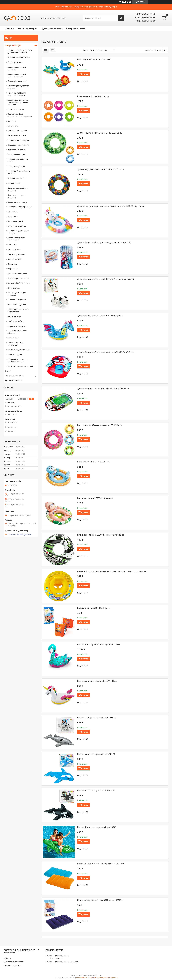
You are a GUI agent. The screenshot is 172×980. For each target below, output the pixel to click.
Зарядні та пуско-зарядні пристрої (18, 232)
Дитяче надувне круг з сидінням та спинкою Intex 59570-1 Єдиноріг (111, 206)
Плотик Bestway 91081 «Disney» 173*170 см (98, 644)
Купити (85, 74)
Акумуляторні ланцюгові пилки (18, 160)
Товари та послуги (27, 29)
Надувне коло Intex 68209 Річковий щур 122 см (100, 535)
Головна (10, 29)
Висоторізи (12, 264)
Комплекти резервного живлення (18, 196)
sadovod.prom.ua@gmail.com (20, 535)
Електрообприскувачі (17, 226)
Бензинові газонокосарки (19, 145)
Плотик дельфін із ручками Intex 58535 (96, 718)
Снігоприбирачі (14, 250)
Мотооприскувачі (15, 221)
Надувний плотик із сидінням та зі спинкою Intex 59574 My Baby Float (112, 571)
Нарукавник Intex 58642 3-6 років (94, 608)
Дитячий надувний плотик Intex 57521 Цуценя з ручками (105, 279)
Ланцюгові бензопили (17, 150)
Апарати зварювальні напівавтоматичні (17, 75)
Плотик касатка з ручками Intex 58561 (96, 791)
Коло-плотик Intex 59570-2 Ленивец (95, 498)
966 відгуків (127, 2)
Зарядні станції (14, 183)
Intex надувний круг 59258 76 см (93, 96)
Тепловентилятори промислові (16, 344)
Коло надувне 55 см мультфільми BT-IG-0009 (99, 425)
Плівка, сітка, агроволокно (19, 350)
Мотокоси (12, 121)
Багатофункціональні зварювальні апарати (17, 94)
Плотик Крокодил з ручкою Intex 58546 (97, 827)
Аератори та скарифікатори (20, 207)
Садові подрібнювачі (16, 254)
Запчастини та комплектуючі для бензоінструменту (20, 51)
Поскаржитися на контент (86, 978)
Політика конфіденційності (107, 978)
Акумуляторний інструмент (19, 57)
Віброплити (13, 269)
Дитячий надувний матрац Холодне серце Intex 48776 (104, 242)
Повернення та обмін (14, 376)
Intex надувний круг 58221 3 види (94, 60)
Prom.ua (99, 975)
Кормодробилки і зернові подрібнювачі (18, 310)
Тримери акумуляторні (17, 131)
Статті (8, 371)
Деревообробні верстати (19, 278)
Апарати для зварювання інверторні (63, 962)
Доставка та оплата (52, 29)
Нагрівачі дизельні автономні (20, 366)
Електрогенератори (16, 166)
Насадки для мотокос (17, 135)
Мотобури (12, 245)
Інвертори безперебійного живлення (19, 172)
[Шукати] (121, 18)
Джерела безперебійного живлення (19, 189)
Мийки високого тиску (17, 202)
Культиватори (14, 288)
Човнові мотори (15, 259)
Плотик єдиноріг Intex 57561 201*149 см (97, 681)
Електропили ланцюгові (18, 155)
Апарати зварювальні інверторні (17, 68)
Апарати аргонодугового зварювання (18, 87)
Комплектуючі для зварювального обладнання (20, 115)
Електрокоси (13, 126)
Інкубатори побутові (16, 321)
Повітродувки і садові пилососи (17, 294)
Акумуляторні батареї (17, 178)
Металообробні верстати (19, 283)
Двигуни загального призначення (16, 239)
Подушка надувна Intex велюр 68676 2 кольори (101, 864)
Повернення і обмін (76, 29)
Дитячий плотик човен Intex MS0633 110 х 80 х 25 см (103, 389)
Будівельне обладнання (18, 326)
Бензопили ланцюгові (14, 962)
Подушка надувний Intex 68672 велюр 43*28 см (101, 900)
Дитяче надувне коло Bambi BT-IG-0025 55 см (100, 133)
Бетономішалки (14, 316)
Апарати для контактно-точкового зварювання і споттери (18, 102)
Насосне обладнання (17, 305)
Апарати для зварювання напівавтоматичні (58, 957)
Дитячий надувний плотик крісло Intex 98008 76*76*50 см (106, 352)
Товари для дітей (15, 354)
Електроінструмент (16, 62)
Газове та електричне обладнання (17, 332)
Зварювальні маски (16, 109)
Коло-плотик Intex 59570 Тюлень (94, 462)
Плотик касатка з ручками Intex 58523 (96, 754)
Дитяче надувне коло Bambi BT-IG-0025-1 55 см (101, 169)
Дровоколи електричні (17, 274)
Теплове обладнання (17, 300)
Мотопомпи (13, 216)
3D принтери (13, 338)
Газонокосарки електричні (19, 140)
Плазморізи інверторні (17, 81)
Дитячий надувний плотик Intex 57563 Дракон (100, 316)
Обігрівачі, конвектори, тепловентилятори (18, 360)
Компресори (13, 212)
